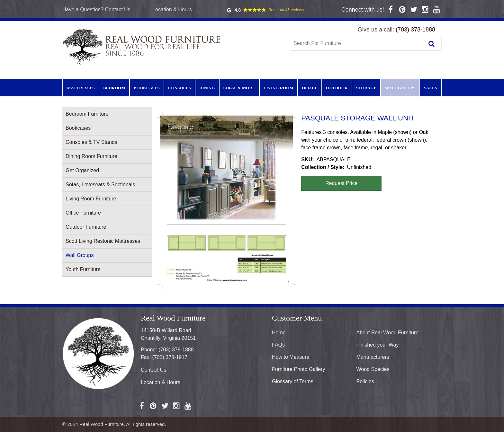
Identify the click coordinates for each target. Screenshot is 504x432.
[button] (227, 201)
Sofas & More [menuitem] (239, 88)
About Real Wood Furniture (388, 333)
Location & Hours (172, 9)
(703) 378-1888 (415, 30)
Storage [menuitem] (366, 88)
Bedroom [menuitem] (114, 88)
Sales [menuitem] (431, 88)
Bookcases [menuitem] (147, 88)
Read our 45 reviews (286, 10)
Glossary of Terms (293, 381)
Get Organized (82, 170)
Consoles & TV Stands (91, 142)
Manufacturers (373, 357)
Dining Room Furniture (91, 156)
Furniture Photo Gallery (298, 369)
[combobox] (358, 43)
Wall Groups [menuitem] (400, 88)
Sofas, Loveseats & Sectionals (100, 185)
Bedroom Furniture (87, 114)
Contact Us (153, 370)
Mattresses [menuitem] (81, 88)
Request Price (342, 183)
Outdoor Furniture (86, 227)
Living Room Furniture (91, 199)
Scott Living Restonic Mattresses (103, 241)
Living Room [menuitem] (279, 88)
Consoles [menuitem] (180, 88)
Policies (365, 381)
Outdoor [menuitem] (337, 88)
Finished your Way (378, 345)
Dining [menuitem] (207, 88)
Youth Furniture (83, 269)
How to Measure (291, 357)
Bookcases (78, 128)
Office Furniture (83, 213)
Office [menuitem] (310, 88)
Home (279, 333)
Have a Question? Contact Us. (97, 9)
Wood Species (373, 369)
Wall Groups (80, 255)
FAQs (278, 345)
